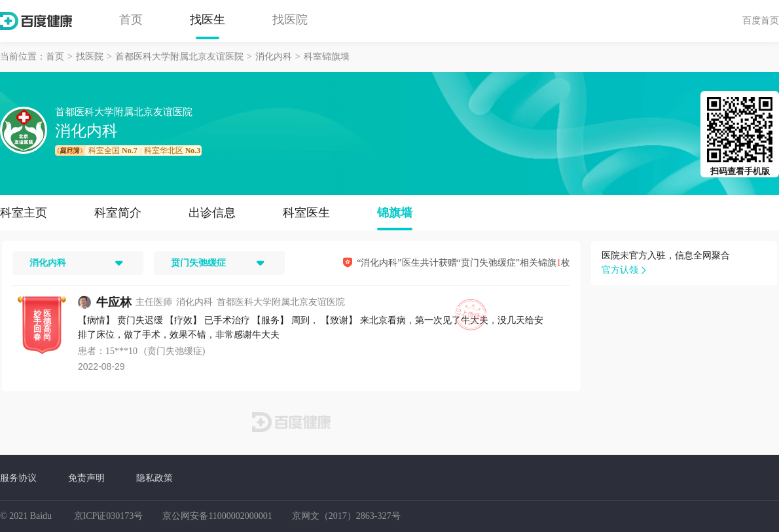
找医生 (208, 20)
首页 (131, 20)
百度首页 (761, 20)
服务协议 (18, 478)
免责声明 (86, 478)
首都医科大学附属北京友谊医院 (179, 57)
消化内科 (274, 57)
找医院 (290, 20)
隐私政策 (154, 478)
